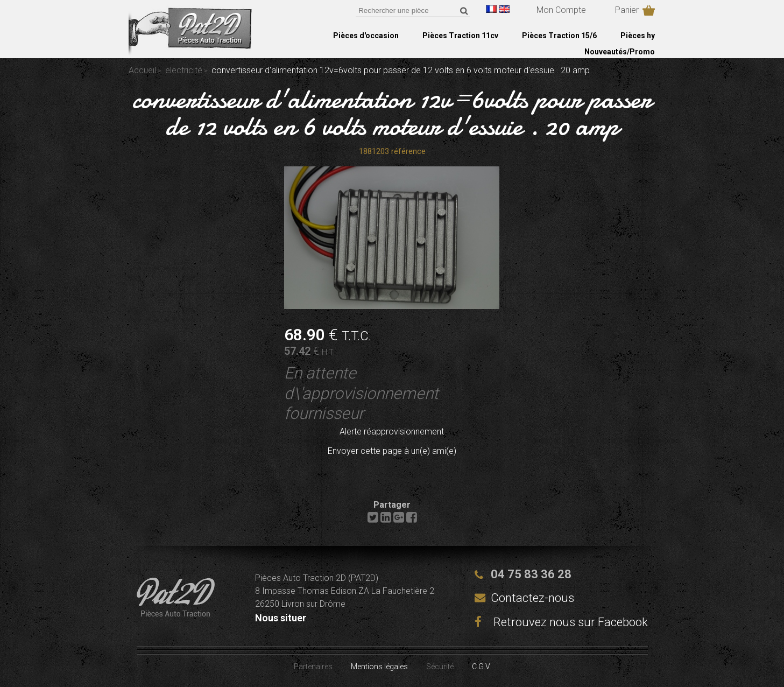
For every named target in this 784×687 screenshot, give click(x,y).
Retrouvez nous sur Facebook (561, 622)
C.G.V (481, 667)
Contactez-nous (532, 598)
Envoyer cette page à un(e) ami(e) (392, 451)
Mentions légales (379, 667)
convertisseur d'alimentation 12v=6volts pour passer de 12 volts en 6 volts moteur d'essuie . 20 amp (392, 113)
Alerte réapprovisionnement (392, 432)
